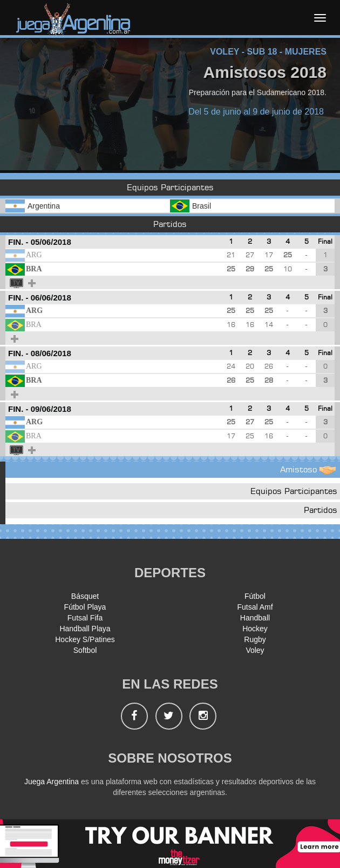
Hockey (255, 629)
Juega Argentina (52, 782)
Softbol (85, 650)
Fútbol (255, 596)
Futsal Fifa (85, 618)
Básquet (85, 596)
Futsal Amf (255, 607)
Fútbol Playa (85, 607)
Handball (255, 618)
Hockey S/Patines (85, 639)
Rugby (255, 639)
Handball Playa (85, 629)
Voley (255, 650)
